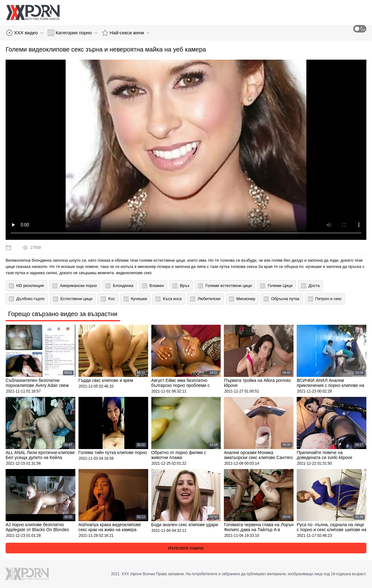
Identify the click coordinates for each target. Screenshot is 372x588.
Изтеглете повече (186, 548)
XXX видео (25, 33)
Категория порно (73, 33)
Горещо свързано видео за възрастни (63, 314)
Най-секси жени (126, 33)
